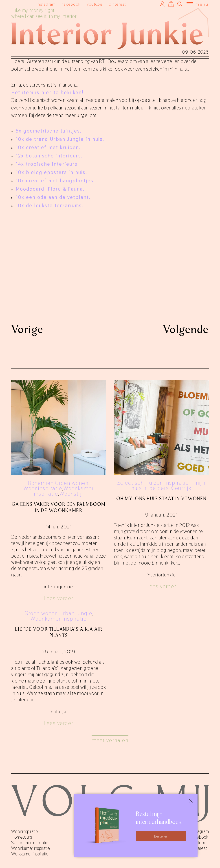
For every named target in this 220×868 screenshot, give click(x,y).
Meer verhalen (110, 740)
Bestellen (161, 836)
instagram (46, 4)
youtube (95, 4)
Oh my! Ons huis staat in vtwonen (161, 498)
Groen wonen (72, 483)
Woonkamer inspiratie (59, 619)
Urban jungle (76, 613)
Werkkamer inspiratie (30, 854)
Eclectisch (131, 483)
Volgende (186, 329)
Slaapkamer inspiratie (30, 843)
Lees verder (59, 598)
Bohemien (41, 483)
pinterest (117, 4)
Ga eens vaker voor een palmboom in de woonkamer (59, 507)
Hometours (22, 837)
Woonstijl (71, 494)
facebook (71, 4)
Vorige (27, 329)
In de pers (156, 488)
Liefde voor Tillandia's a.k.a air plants (59, 632)
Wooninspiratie (43, 488)
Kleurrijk (181, 488)
